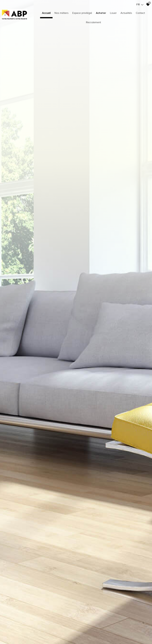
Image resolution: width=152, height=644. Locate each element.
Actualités (126, 13)
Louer (113, 13)
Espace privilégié (82, 13)
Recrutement (93, 22)
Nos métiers (61, 13)
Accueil (46, 13)
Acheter (101, 13)
